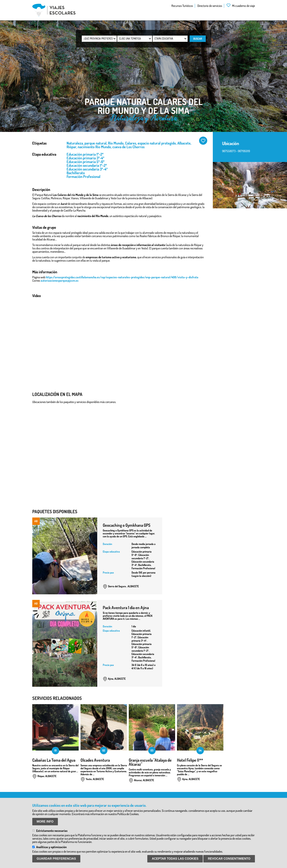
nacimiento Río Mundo (94, 147)
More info (45, 822)
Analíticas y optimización (51, 847)
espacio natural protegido (157, 143)
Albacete (184, 143)
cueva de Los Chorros (128, 147)
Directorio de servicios (210, 6)
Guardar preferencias (56, 859)
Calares (131, 143)
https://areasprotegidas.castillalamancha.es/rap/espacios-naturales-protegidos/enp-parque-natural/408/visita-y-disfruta (122, 277)
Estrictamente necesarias (52, 831)
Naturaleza (75, 143)
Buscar (198, 39)
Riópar (71, 147)
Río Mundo (116, 143)
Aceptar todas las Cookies (175, 859)
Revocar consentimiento (229, 859)
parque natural (95, 143)
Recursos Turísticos (182, 6)
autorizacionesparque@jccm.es (60, 281)
